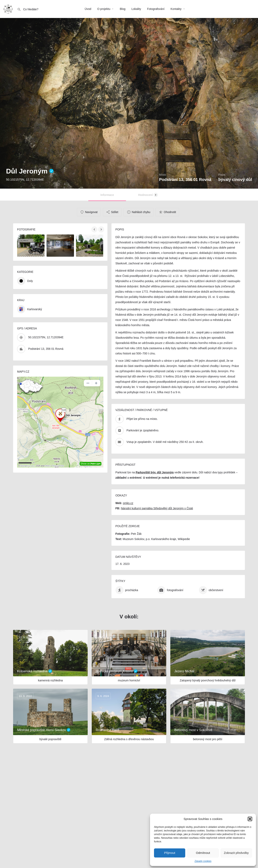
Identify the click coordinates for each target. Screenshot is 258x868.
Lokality (136, 9)
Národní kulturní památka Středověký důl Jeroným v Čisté (157, 508)
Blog (123, 9)
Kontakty (176, 9)
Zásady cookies (203, 861)
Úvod (88, 9)
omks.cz (128, 503)
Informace (107, 195)
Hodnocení (148, 195)
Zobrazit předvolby (236, 853)
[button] (250, 819)
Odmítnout (203, 853)
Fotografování (156, 9)
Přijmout (170, 853)
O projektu (104, 9)
